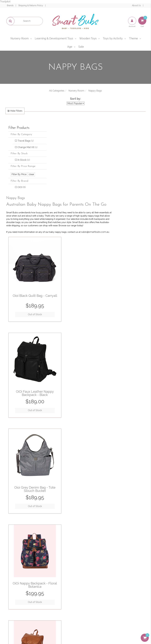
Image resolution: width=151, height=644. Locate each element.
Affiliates (57, 604)
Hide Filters (16, 111)
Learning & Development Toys (54, 38)
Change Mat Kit (25, 149)
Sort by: (75, 99)
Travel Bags (26, 141)
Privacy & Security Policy (92, 591)
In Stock (24, 163)
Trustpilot (5, 2)
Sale (81, 47)
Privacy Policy (115, 553)
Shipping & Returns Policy (31, 5)
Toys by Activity (113, 38)
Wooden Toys (88, 38)
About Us (137, 5)
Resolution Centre (22, 598)
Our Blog (57, 591)
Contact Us (57, 598)
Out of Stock (67, 232)
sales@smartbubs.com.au (128, 591)
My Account (22, 585)
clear (31, 178)
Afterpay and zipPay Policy (92, 606)
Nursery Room (20, 38)
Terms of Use (92, 585)
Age (70, 47)
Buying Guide (22, 604)
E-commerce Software (123, 631)
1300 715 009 (136, 583)
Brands (11, 5)
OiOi (22, 191)
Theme (133, 38)
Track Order (22, 591)
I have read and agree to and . (106, 551)
